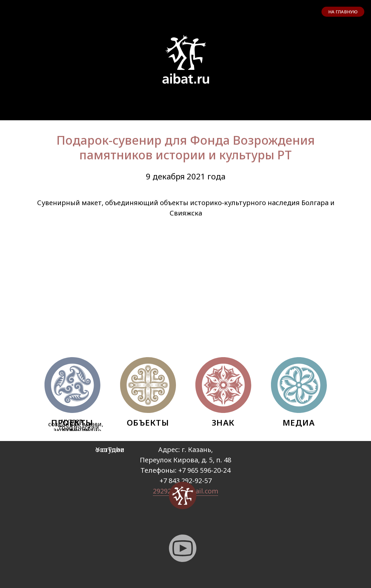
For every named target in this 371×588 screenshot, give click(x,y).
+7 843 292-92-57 (186, 481)
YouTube (110, 450)
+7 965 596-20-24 (204, 470)
